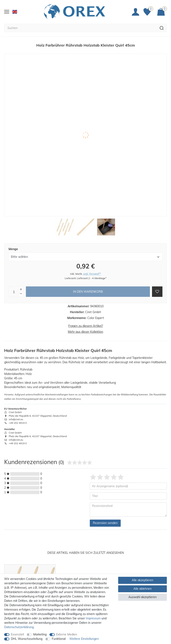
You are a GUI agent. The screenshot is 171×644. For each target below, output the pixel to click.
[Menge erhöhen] (21, 282)
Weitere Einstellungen (84, 639)
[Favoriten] (148, 8)
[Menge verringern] (21, 287)
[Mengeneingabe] (14, 285)
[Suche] (162, 21)
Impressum (93, 618)
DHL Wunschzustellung (27, 639)
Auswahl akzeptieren (142, 597)
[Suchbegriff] (80, 21)
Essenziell (17, 634)
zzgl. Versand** (92, 266)
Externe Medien (67, 634)
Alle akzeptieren (142, 580)
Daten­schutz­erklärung (19, 627)
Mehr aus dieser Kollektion (85, 325)
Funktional (59, 639)
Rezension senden (105, 516)
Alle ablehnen (142, 589)
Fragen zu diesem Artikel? (86, 319)
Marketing (40, 634)
